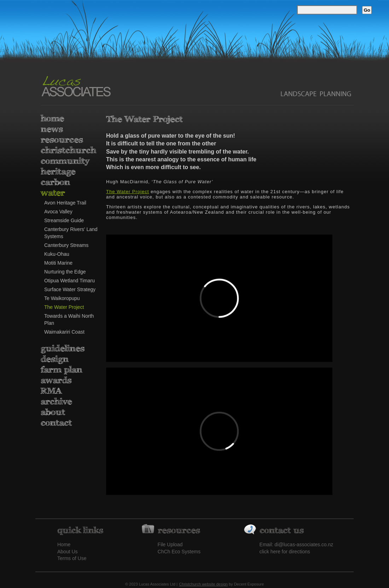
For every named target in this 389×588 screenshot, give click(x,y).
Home (64, 544)
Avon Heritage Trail (65, 203)
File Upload (170, 544)
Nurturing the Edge (65, 272)
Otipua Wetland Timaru (69, 281)
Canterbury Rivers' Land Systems (71, 233)
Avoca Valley (58, 212)
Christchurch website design (203, 584)
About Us (68, 552)
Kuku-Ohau (57, 254)
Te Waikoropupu (62, 298)
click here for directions (285, 552)
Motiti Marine (58, 263)
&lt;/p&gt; (219, 431)
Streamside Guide (64, 220)
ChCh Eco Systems (179, 552)
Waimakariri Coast (64, 332)
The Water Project (64, 307)
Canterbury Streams (66, 245)
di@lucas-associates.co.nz (304, 544)
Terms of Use (72, 558)
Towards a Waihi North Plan (69, 319)
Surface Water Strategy (70, 289)
